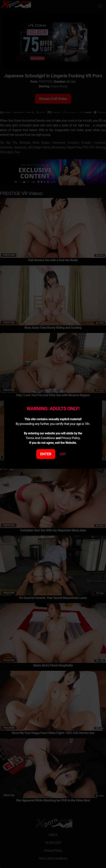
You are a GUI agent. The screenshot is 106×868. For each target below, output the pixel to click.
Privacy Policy (70, 438)
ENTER (46, 454)
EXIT (63, 454)
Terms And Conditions (40, 438)
